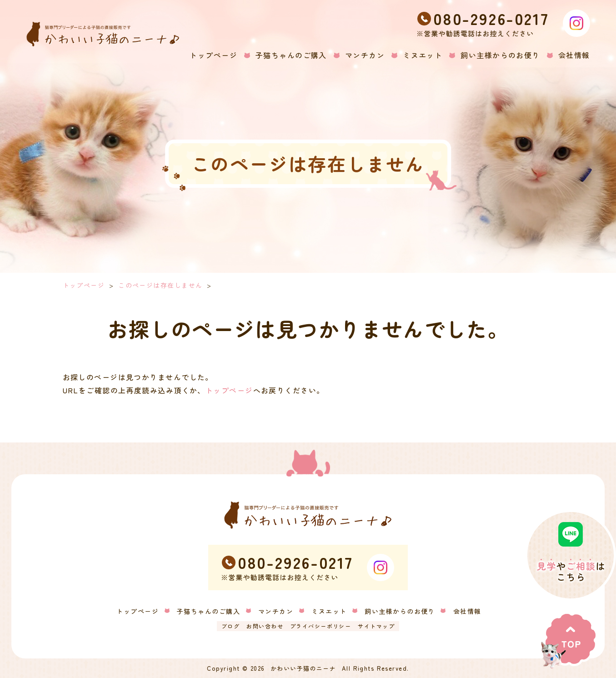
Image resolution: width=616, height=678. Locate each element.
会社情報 (467, 611)
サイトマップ (376, 626)
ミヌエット (329, 611)
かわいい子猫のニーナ (303, 668)
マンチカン (276, 611)
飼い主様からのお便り (400, 611)
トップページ (84, 285)
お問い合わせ (265, 626)
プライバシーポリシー (321, 626)
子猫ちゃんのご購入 (208, 611)
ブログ (230, 626)
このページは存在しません (160, 285)
